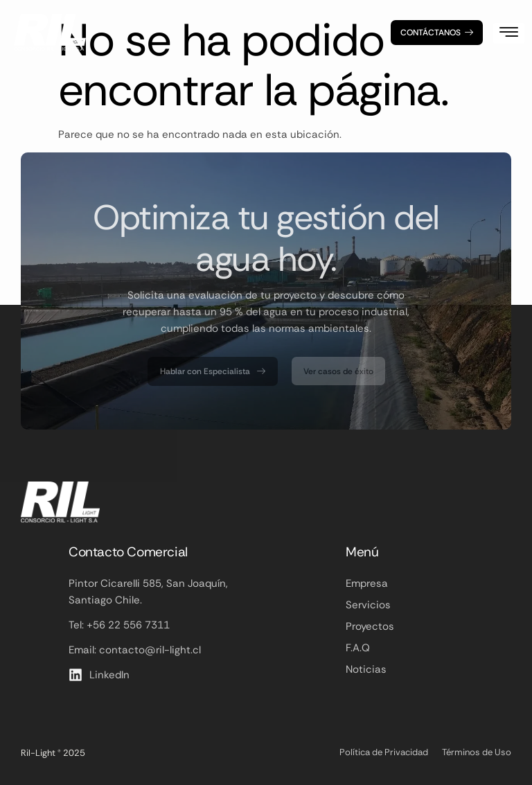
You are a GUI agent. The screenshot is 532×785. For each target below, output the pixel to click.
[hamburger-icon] (509, 33)
